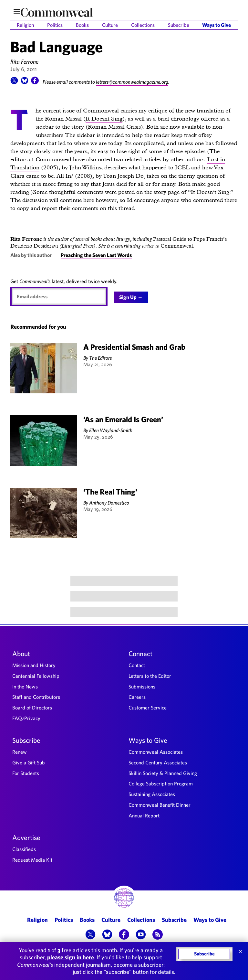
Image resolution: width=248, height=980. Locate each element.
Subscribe (179, 25)
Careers (137, 697)
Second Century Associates (158, 762)
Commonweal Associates (156, 752)
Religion (25, 25)
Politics (55, 25)
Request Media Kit (32, 860)
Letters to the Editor (150, 676)
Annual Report (144, 815)
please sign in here (71, 957)
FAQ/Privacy (26, 718)
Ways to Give (217, 25)
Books (82, 25)
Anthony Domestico (109, 503)
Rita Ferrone (24, 62)
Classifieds (24, 849)
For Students (26, 773)
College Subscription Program (161, 783)
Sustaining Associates (152, 794)
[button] (14, 82)
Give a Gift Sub (29, 762)
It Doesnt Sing (104, 118)
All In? (65, 176)
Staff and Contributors (36, 697)
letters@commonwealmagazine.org (132, 82)
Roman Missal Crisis (114, 127)
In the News (25, 687)
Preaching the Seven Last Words (96, 255)
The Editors (100, 358)
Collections (143, 25)
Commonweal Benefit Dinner (160, 805)
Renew (20, 752)
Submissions (142, 687)
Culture (110, 25)
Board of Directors (32, 708)
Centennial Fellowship (36, 676)
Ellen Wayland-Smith (111, 430)
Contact (137, 665)
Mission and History (34, 665)
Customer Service (148, 708)
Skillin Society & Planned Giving (163, 773)
